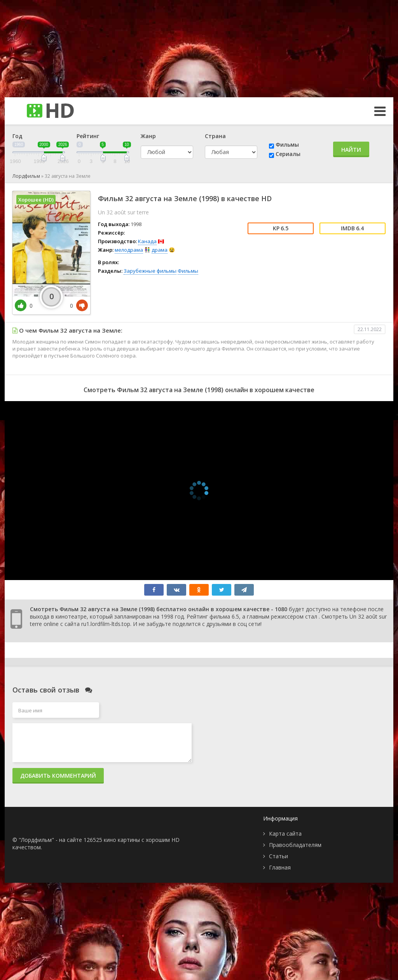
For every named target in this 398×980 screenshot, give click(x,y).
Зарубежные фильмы (150, 271)
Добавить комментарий (58, 776)
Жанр (148, 136)
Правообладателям (295, 845)
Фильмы (287, 145)
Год (17, 136)
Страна (215, 136)
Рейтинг (88, 136)
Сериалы (288, 154)
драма (160, 250)
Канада (147, 241)
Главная (280, 867)
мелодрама (129, 250)
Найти (351, 150)
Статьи (278, 856)
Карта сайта (285, 834)
